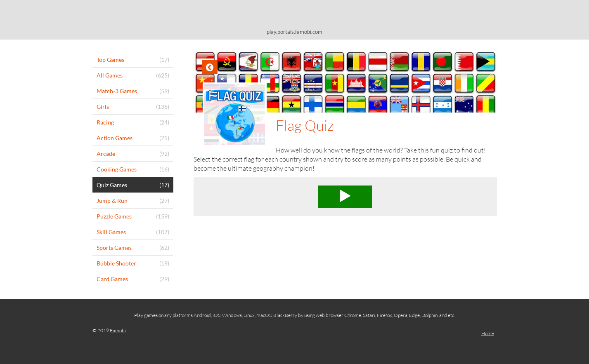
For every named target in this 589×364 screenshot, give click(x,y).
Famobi (118, 330)
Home (488, 333)
